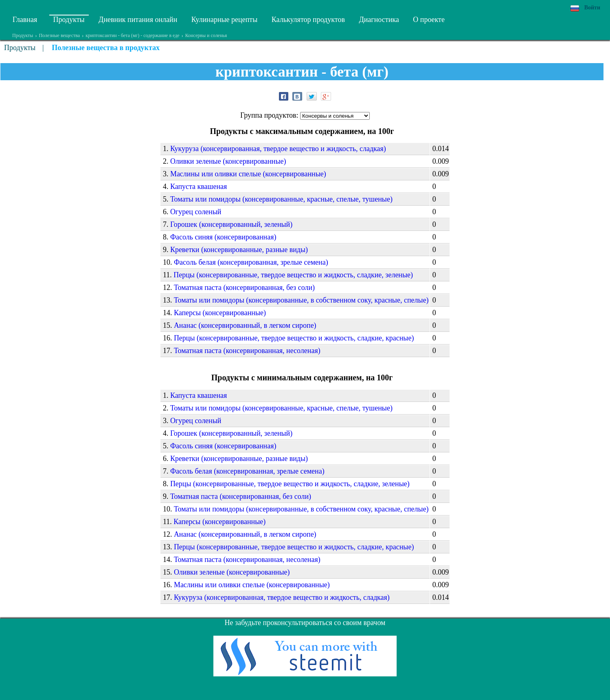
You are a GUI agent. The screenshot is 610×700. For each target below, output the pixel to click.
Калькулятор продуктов (308, 20)
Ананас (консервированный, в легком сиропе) (245, 325)
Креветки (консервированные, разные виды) (239, 250)
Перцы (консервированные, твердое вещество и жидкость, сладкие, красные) (294, 338)
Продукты (69, 20)
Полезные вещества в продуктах (106, 48)
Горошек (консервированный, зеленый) (231, 224)
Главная (25, 20)
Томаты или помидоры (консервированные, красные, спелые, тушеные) (281, 199)
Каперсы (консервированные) (220, 313)
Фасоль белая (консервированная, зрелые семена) (251, 262)
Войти (592, 8)
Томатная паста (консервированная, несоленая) (247, 351)
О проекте (429, 20)
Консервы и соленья (206, 35)
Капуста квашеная (199, 187)
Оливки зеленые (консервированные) (228, 161)
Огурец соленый (196, 212)
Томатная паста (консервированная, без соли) (244, 287)
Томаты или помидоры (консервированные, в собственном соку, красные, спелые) (301, 300)
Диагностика (379, 20)
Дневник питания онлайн (138, 20)
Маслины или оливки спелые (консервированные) (248, 174)
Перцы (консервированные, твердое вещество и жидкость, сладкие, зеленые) (293, 275)
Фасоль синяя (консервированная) (223, 237)
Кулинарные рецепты (225, 20)
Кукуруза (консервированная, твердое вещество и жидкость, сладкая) (278, 149)
